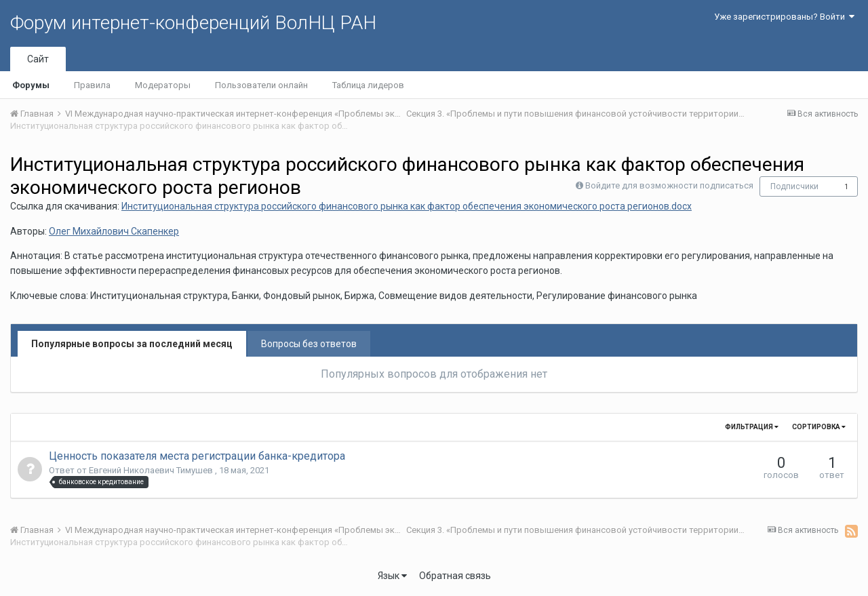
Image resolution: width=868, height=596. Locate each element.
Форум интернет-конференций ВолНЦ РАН (193, 23)
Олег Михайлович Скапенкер (114, 231)
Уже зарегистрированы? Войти (784, 17)
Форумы (31, 85)
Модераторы (163, 85)
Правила (92, 85)
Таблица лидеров (368, 85)
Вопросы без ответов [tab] (309, 344)
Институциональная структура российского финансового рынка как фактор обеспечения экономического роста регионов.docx (407, 206)
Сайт (38, 59)
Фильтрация (752, 427)
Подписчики (794, 186)
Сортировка (819, 427)
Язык (392, 576)
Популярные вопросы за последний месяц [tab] (132, 344)
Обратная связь (455, 576)
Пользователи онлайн (261, 85)
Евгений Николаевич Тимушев (152, 470)
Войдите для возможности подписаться (669, 185)
